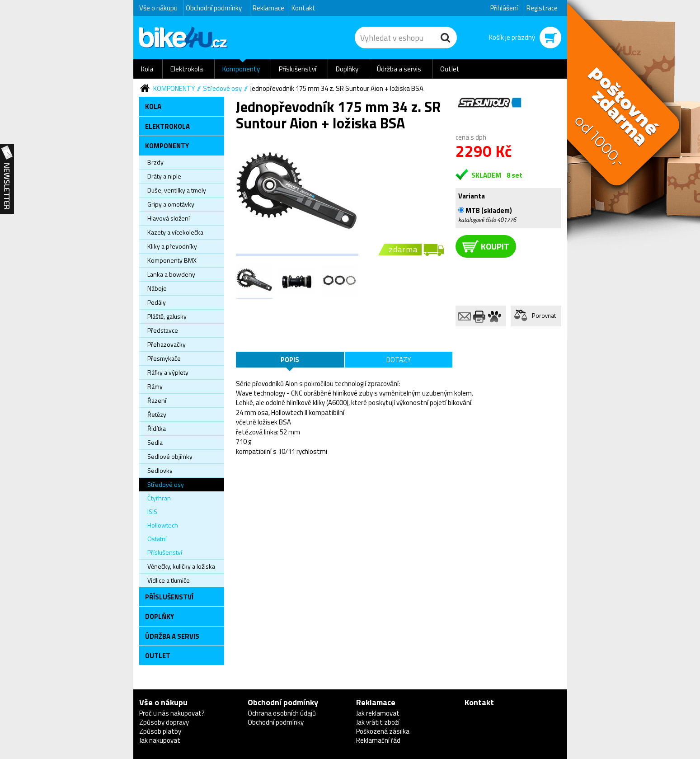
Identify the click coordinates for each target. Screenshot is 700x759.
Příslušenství (298, 69)
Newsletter (7, 179)
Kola (147, 69)
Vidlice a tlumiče (169, 580)
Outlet (450, 69)
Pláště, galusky (167, 316)
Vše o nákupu (158, 8)
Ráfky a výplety (168, 372)
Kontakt (303, 8)
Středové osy (222, 88)
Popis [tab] (290, 360)
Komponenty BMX (172, 260)
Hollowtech (163, 525)
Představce (163, 330)
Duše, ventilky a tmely (177, 190)
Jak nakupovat (160, 740)
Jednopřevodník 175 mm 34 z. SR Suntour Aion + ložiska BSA (337, 88)
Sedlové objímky (170, 456)
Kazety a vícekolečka (175, 232)
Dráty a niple (164, 176)
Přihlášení (504, 8)
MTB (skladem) (485, 210)
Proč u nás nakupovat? (172, 713)
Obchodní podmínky (214, 8)
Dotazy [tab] (399, 360)
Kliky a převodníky (172, 246)
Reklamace (268, 8)
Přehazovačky (167, 344)
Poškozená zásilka (383, 731)
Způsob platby (160, 731)
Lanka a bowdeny (171, 274)
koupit (486, 246)
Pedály (157, 302)
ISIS (152, 511)
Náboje (157, 288)
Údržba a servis (399, 69)
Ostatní (157, 539)
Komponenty (241, 69)
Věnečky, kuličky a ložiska (181, 566)
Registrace (542, 8)
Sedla (155, 442)
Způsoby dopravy (164, 722)
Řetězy (157, 414)
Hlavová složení (169, 218)
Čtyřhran (159, 498)
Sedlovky (160, 470)
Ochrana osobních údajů (282, 713)
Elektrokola (187, 69)
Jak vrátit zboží (378, 722)
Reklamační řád (378, 740)
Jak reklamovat (378, 713)
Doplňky (347, 69)
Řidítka (157, 428)
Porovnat (544, 316)
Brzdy (155, 162)
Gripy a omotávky (171, 204)
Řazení (157, 400)
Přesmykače (164, 358)
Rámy (155, 386)
